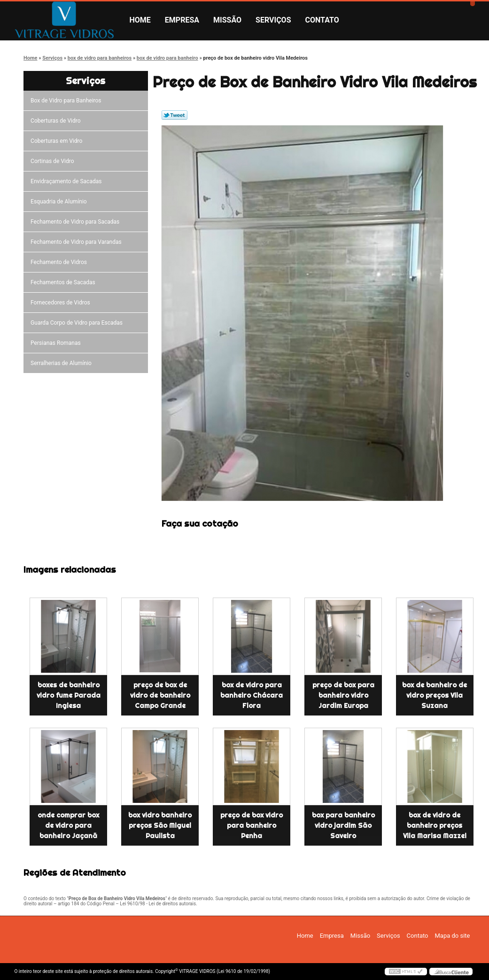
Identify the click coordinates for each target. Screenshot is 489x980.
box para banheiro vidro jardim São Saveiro (343, 825)
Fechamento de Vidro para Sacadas (76, 222)
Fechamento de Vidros (60, 262)
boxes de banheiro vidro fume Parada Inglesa (69, 695)
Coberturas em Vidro (58, 141)
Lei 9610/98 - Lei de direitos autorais (158, 904)
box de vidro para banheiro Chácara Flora (252, 695)
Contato (322, 20)
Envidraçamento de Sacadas (67, 181)
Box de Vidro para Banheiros (67, 101)
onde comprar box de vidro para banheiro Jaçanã (68, 825)
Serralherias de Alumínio (62, 363)
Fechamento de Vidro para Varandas (78, 242)
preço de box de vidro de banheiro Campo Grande (160, 695)
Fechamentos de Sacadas (64, 282)
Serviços (273, 20)
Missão (227, 20)
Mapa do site (452, 936)
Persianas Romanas (57, 343)
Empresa (182, 20)
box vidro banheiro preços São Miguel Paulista (160, 825)
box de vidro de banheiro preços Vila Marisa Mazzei (435, 825)
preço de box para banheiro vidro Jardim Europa (343, 695)
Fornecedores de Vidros (62, 303)
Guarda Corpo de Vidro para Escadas (78, 323)
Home (140, 20)
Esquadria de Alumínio (60, 202)
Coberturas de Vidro (57, 121)
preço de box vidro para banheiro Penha (252, 825)
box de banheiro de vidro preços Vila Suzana (435, 695)
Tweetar (175, 115)
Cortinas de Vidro (54, 161)
